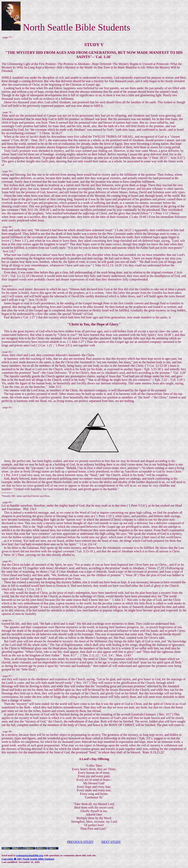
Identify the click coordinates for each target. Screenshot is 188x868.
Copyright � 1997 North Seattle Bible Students (28, 859)
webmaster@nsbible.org (29, 855)
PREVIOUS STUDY (80, 842)
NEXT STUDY (111, 842)
